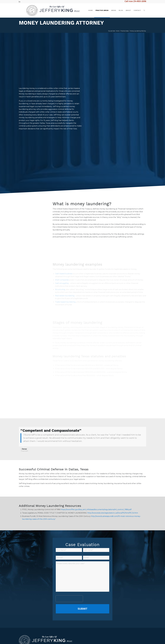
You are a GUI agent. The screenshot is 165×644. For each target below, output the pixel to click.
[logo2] (50, 10)
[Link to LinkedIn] (19, 2)
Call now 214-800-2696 (135, 1)
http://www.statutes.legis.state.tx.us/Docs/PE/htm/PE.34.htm (113, 513)
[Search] (144, 10)
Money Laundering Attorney (61, 23)
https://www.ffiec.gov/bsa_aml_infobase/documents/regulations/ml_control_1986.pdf (96, 509)
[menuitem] (91, 10)
